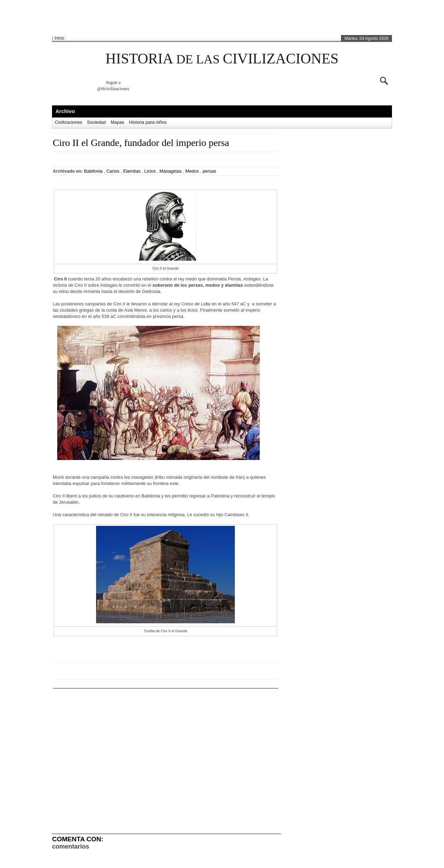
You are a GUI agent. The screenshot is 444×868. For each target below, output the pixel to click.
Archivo (65, 111)
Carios (113, 171)
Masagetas (171, 171)
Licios (150, 171)
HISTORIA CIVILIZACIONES (222, 59)
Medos (192, 171)
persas (209, 171)
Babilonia (93, 171)
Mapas (117, 122)
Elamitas (132, 171)
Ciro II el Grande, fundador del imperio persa (141, 143)
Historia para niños (148, 122)
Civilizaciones (69, 122)
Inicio (59, 38)
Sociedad (96, 122)
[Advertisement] (220, 18)
